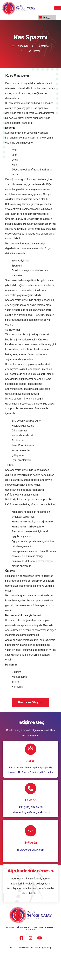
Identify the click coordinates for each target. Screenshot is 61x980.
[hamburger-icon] (57, 8)
